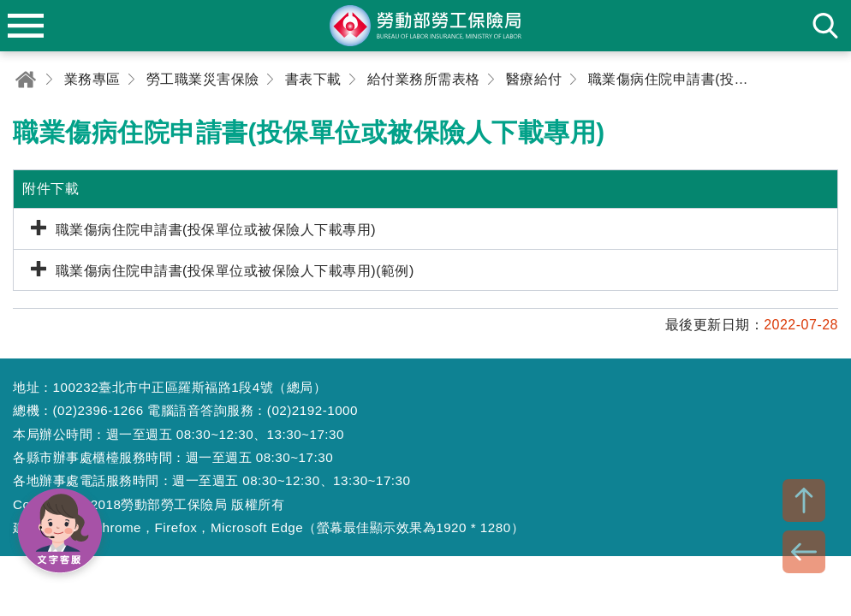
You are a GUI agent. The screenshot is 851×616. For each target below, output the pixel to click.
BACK (804, 552)
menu (26, 26)
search (825, 26)
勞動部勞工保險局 (425, 26)
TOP (804, 500)
